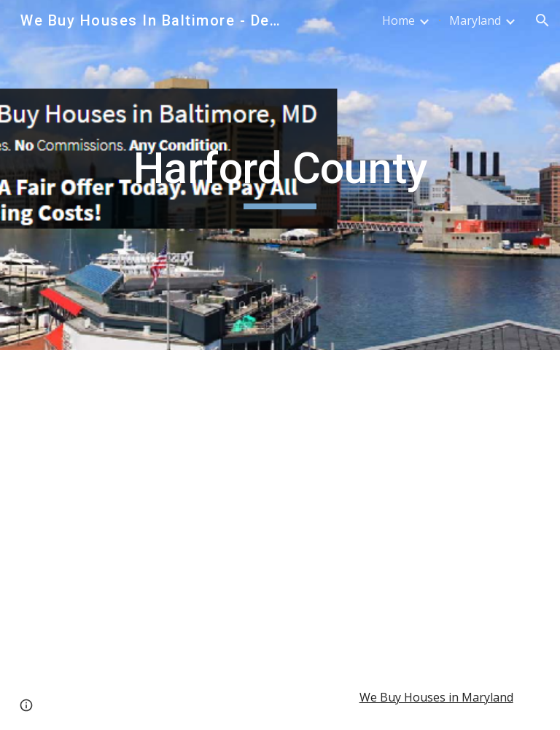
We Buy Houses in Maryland (436, 697)
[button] (542, 20)
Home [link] (398, 20)
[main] (280, 175)
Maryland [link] (475, 20)
